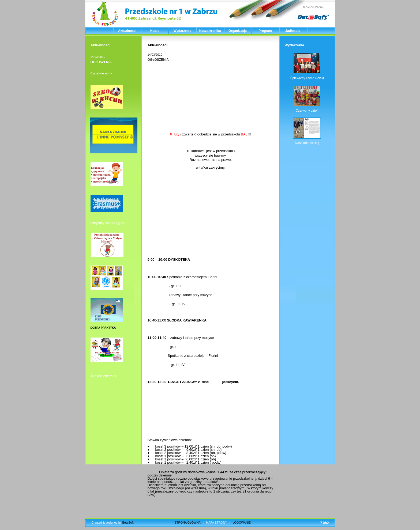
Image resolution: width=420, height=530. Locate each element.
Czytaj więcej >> (101, 73)
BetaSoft (128, 523)
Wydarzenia (182, 31)
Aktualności (127, 31)
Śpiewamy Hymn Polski (307, 78)
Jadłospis (293, 31)
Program (265, 31)
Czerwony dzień (307, 111)
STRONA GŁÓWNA (188, 523)
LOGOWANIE (242, 523)
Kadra (155, 31)
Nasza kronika (210, 31)
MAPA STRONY (216, 523)
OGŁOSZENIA (101, 62)
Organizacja (238, 31)
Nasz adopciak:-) (307, 143)
